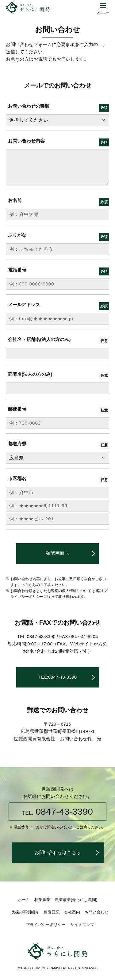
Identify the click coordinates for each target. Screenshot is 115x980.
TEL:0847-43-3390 (57, 677)
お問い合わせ (97, 912)
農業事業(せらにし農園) (76, 900)
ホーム (24, 900)
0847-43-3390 (57, 811)
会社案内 (72, 912)
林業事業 (42, 900)
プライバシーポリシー (46, 925)
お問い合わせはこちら (58, 852)
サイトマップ (82, 925)
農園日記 (52, 912)
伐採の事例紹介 (25, 912)
